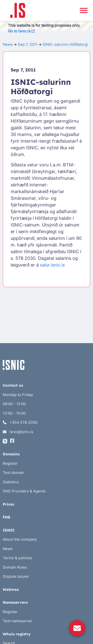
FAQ (6, 517)
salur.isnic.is (52, 265)
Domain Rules (15, 567)
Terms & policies (17, 558)
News (8, 44)
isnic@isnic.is (18, 432)
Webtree (11, 589)
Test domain (14, 473)
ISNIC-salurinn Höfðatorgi (65, 44)
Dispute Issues (16, 576)
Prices (8, 504)
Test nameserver (18, 621)
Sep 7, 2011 (28, 44)
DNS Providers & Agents (24, 491)
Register (10, 463)
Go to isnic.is (21, 31)
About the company (20, 539)
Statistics (11, 482)
